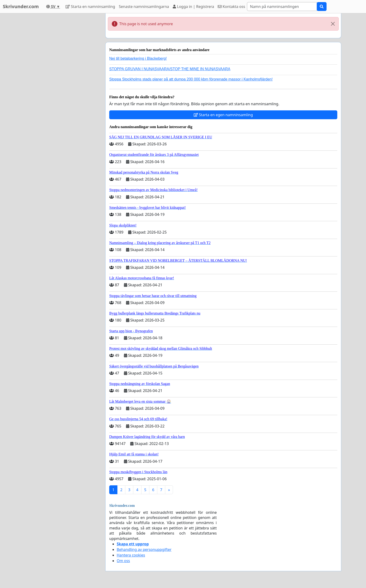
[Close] (333, 24)
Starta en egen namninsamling (223, 115)
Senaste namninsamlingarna (144, 7)
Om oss (123, 561)
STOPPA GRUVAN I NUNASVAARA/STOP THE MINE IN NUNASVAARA (170, 69)
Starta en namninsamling (90, 7)
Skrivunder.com (21, 6)
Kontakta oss (231, 7)
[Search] (282, 7)
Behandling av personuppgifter (144, 549)
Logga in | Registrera (193, 7)
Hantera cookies (131, 555)
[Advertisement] (60, 83)
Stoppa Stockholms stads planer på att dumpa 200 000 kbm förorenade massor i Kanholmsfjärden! (191, 79)
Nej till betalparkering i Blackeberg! (138, 58)
